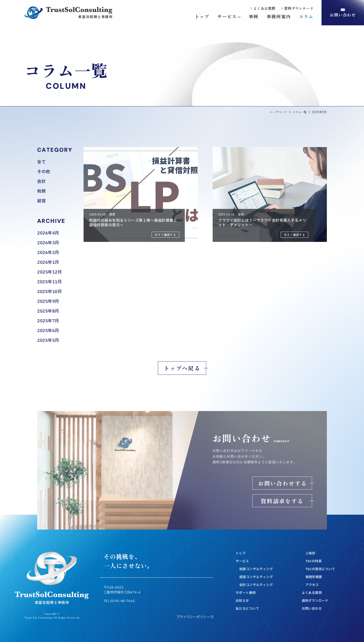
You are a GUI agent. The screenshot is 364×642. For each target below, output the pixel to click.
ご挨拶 (310, 553)
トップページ (278, 112)
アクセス (312, 585)
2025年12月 (49, 272)
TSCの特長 (314, 561)
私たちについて (247, 609)
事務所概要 (314, 577)
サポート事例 (246, 593)
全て (41, 162)
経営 (41, 201)
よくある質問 (312, 593)
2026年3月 (48, 243)
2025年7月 (48, 321)
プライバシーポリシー (195, 617)
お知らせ (242, 601)
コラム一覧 (300, 112)
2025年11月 (49, 282)
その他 (44, 172)
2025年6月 (48, 331)
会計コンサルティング (256, 585)
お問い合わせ (312, 609)
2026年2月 (48, 253)
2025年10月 (49, 292)
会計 (41, 182)
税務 (41, 191)
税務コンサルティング (256, 569)
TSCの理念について (320, 569)
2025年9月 (48, 302)
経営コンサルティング (256, 577)
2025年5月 (48, 341)
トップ (241, 553)
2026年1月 (48, 263)
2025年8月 (48, 311)
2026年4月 (48, 233)
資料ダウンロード (315, 601)
